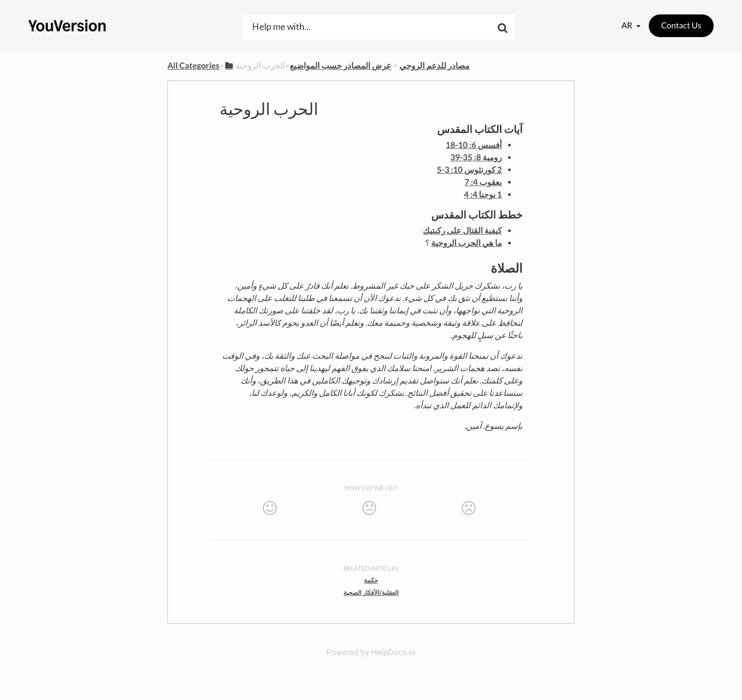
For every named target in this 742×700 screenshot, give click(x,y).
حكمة (371, 580)
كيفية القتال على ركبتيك (462, 231)
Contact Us (681, 26)
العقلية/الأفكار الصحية (371, 593)
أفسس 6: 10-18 (474, 145)
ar (628, 26)
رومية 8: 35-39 (476, 157)
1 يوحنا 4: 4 (483, 195)
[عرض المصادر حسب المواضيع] (340, 66)
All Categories (193, 66)
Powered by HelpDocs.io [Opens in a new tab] (371, 652)
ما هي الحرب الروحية (467, 243)
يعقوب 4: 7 (483, 182)
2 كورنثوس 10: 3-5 (469, 170)
